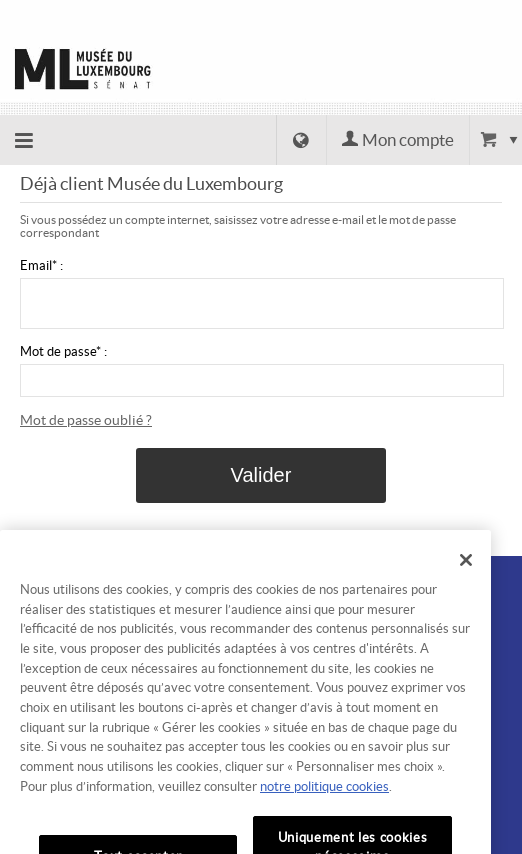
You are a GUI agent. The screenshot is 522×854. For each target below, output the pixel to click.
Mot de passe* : (63, 351)
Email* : (41, 265)
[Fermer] (466, 579)
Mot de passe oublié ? (86, 420)
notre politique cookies (324, 805)
